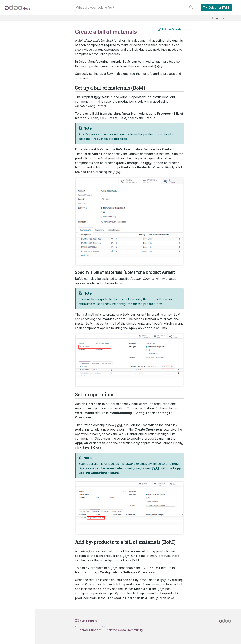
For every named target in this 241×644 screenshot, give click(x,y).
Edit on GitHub (169, 29)
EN (203, 18)
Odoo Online (219, 18)
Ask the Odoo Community (125, 630)
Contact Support (89, 630)
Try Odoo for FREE (216, 8)
